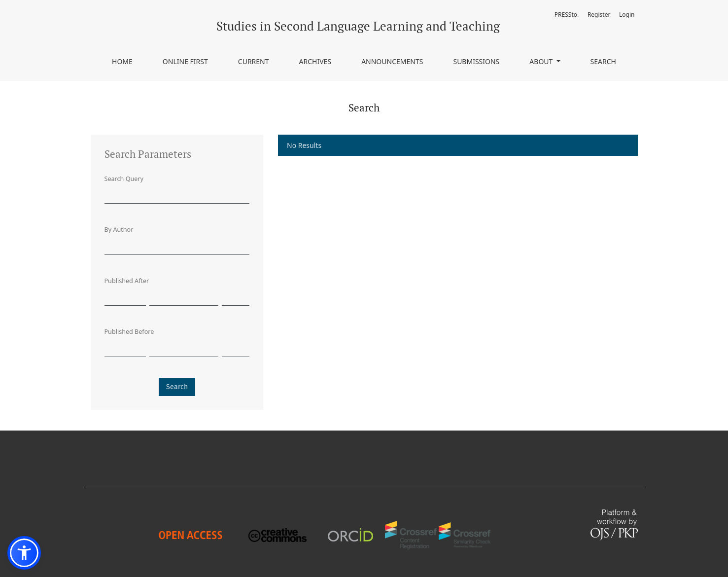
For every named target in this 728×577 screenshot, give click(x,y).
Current (254, 61)
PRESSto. (567, 15)
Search (603, 61)
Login (627, 15)
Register (599, 15)
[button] (24, 553)
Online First (185, 61)
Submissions (476, 61)
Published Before (129, 332)
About (542, 61)
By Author (119, 230)
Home (122, 61)
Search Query (124, 179)
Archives (315, 61)
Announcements (392, 61)
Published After (127, 281)
